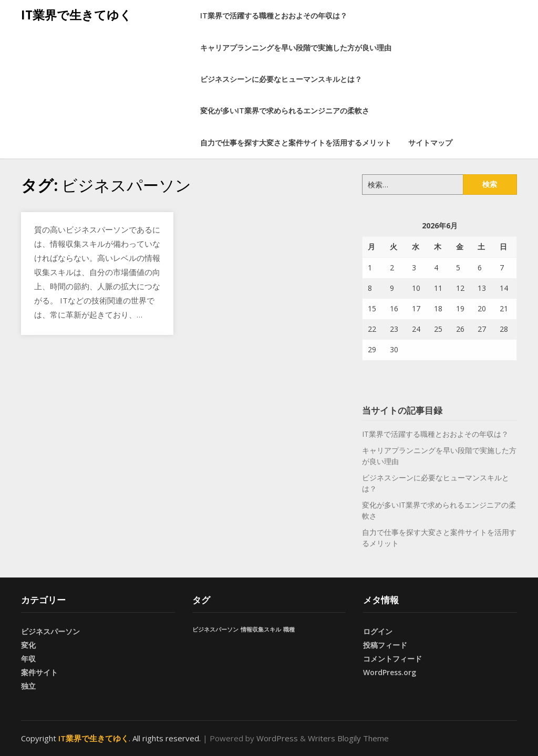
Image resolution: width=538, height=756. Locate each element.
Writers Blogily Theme (348, 738)
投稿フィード (385, 645)
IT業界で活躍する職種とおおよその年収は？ (274, 15)
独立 (28, 686)
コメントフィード (392, 659)
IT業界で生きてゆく (76, 15)
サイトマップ (430, 143)
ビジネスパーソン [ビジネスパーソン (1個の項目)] (215, 629)
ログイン (378, 631)
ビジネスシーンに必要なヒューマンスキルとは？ (281, 79)
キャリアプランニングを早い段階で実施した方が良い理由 (296, 48)
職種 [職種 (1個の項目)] (289, 629)
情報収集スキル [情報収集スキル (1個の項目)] (261, 629)
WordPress (277, 738)
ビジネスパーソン (50, 631)
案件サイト (39, 672)
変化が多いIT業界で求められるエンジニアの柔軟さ (285, 111)
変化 (28, 645)
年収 (28, 659)
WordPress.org (390, 672)
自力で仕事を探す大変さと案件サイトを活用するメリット (296, 143)
